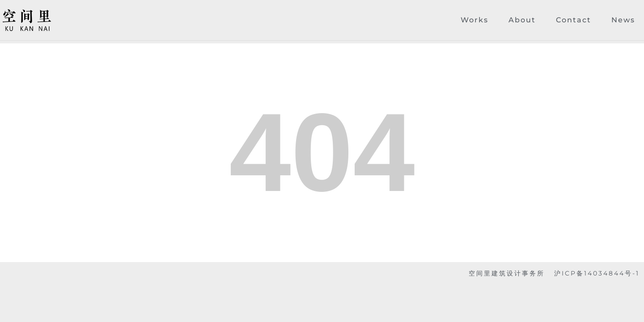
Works (475, 20)
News (623, 20)
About (522, 20)
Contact (574, 20)
